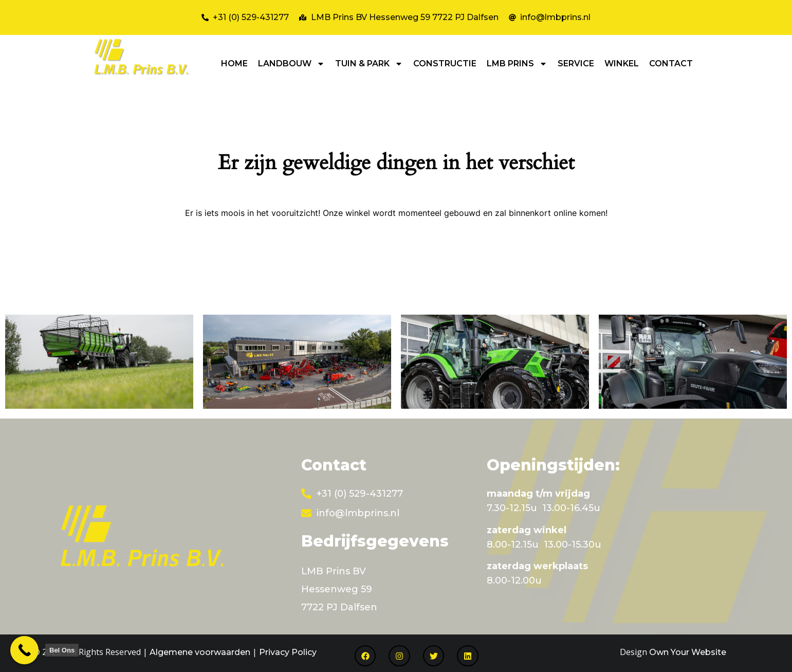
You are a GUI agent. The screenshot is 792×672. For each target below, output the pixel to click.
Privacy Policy (288, 652)
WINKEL (622, 63)
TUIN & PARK (369, 64)
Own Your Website (688, 652)
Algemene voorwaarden (200, 652)
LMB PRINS (517, 64)
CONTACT (671, 63)
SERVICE (576, 63)
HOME (234, 63)
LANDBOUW (291, 64)
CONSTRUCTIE (445, 63)
